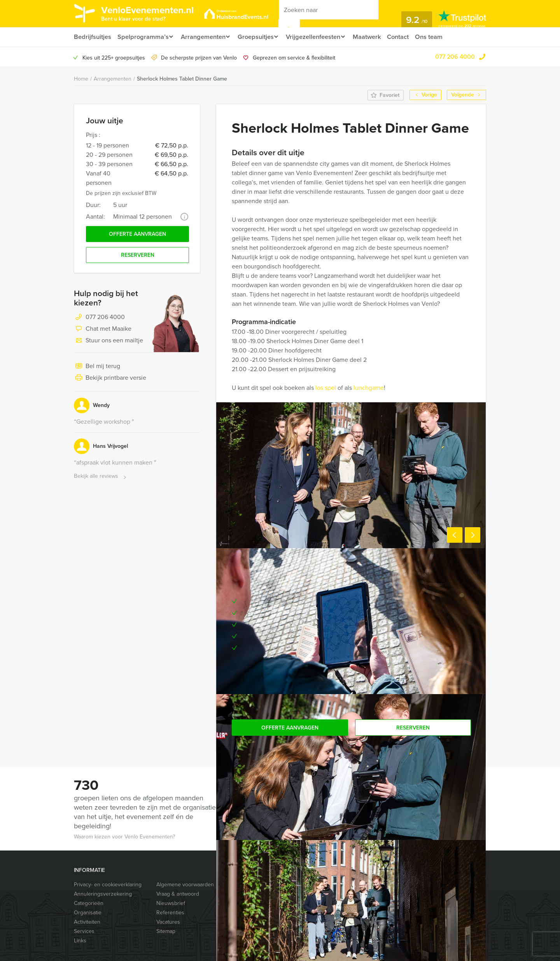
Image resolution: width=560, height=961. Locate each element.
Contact (407, 37)
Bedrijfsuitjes (92, 37)
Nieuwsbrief (171, 903)
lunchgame (368, 388)
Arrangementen (204, 37)
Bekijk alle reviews (101, 478)
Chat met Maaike (103, 331)
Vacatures (168, 922)
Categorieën (89, 903)
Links (80, 941)
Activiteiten (87, 922)
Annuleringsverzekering (103, 894)
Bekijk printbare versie (110, 380)
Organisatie (88, 913)
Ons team (439, 37)
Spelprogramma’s (143, 37)
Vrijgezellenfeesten (319, 37)
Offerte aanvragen (137, 235)
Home (81, 79)
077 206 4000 (455, 57)
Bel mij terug (97, 368)
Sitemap (166, 931)
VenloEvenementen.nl (154, 13)
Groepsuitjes (259, 37)
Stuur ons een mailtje (108, 343)
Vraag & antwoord (178, 894)
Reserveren (138, 257)
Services (84, 931)
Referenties (170, 913)
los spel (326, 388)
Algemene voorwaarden (185, 885)
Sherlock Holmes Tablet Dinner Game (182, 79)
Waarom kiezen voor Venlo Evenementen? (124, 837)
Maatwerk (375, 37)
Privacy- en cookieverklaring (108, 885)
